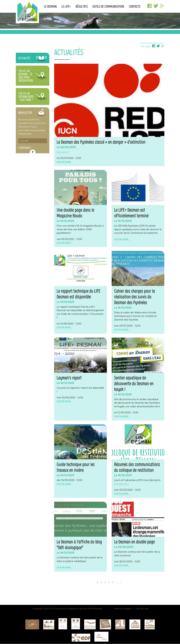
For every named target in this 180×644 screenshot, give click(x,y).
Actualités (24, 58)
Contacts (135, 7)
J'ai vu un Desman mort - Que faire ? (26, 97)
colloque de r (122, 484)
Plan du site (142, 608)
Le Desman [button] (50, 7)
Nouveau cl (63, 152)
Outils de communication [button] (108, 7)
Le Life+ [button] (66, 7)
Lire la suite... (65, 162)
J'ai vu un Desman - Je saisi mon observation (26, 76)
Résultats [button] (82, 7)
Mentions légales (123, 608)
